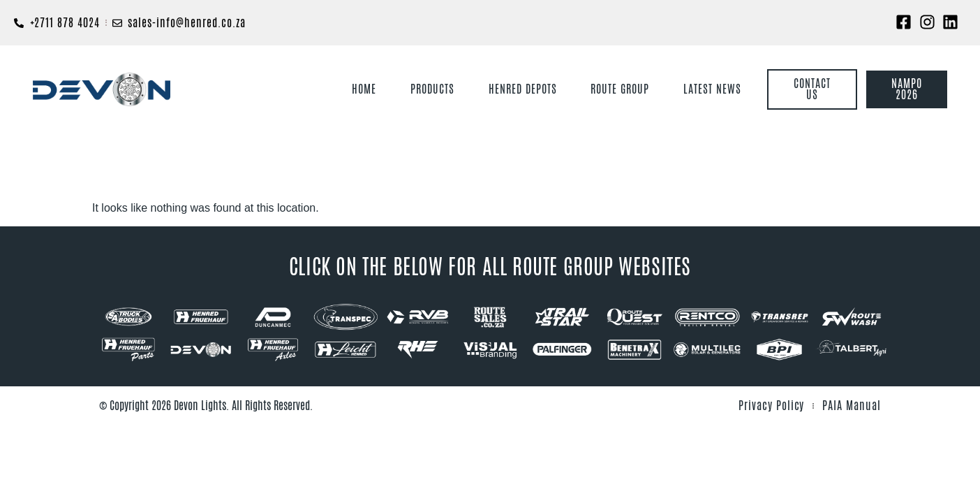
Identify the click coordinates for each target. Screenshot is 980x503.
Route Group (620, 89)
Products (432, 89)
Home (364, 89)
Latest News (712, 89)
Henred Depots (522, 89)
